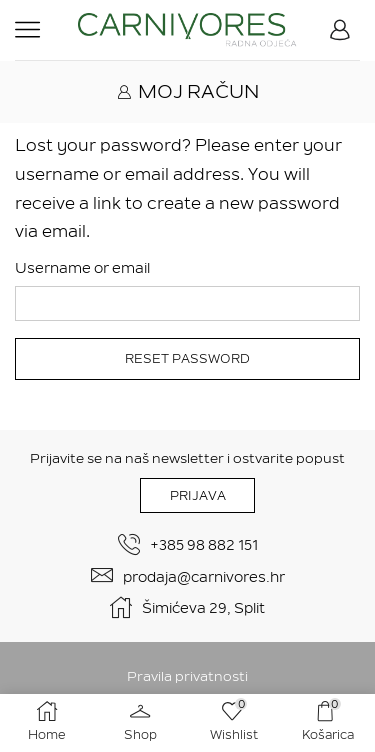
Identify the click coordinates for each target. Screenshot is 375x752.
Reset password (187, 359)
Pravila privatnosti (187, 676)
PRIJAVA (198, 496)
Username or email (82, 268)
